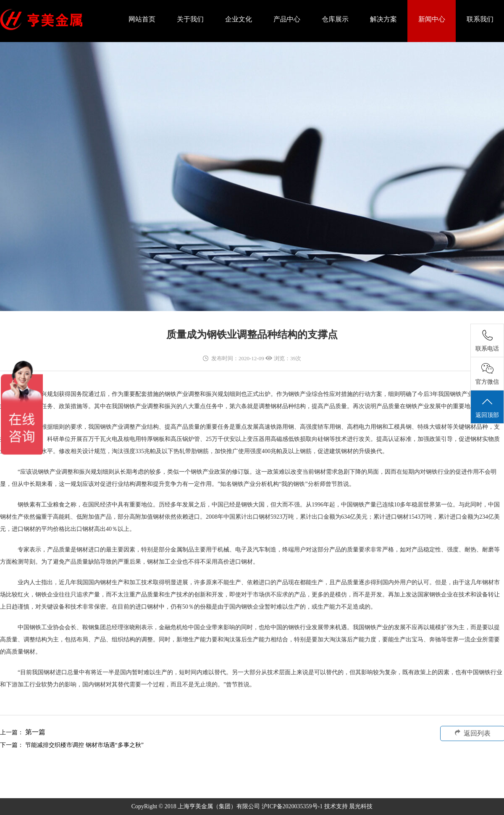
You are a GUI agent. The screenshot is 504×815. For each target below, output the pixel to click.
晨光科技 (361, 806)
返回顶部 (487, 407)
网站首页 (142, 19)
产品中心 (287, 19)
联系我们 (480, 19)
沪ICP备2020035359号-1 (293, 806)
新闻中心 (432, 19)
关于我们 (190, 19)
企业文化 (239, 19)
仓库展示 (335, 19)
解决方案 (383, 19)
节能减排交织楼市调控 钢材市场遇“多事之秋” (84, 745)
